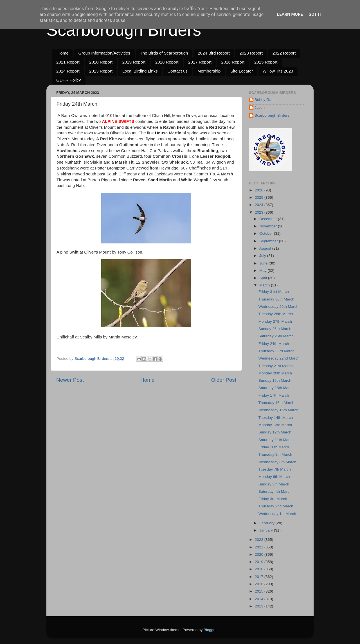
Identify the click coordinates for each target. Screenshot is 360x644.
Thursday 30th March (276, 299)
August (266, 248)
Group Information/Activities (104, 53)
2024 (260, 205)
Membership (209, 71)
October (267, 233)
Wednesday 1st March (277, 514)
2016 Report (233, 62)
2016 (260, 584)
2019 (260, 562)
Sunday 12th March (275, 432)
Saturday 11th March (276, 440)
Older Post (224, 380)
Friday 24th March (274, 344)
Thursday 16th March (276, 403)
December (269, 219)
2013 (260, 606)
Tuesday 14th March (276, 418)
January (267, 530)
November (269, 226)
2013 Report (101, 71)
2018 (260, 569)
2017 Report (200, 62)
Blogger (210, 630)
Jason (260, 108)
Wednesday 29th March (278, 307)
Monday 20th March (275, 373)
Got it (315, 14)
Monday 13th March (275, 425)
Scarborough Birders (124, 30)
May (263, 271)
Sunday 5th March (274, 484)
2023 (260, 212)
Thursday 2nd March (276, 506)
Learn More (290, 14)
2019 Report (134, 62)
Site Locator (242, 71)
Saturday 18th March (276, 388)
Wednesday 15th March (278, 410)
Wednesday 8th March (277, 462)
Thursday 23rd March (276, 351)
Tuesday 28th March (276, 314)
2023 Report (251, 53)
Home (63, 53)
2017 (260, 577)
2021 (260, 547)
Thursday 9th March (275, 454)
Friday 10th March (274, 447)
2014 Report (68, 71)
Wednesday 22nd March (279, 358)
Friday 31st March (274, 292)
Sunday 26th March (275, 329)
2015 (260, 591)
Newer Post (70, 380)
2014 (260, 599)
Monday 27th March (275, 321)
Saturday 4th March (275, 492)
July (263, 256)
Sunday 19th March (275, 380)
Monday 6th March (274, 477)
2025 (260, 197)
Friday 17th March (274, 395)
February (267, 523)
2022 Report (284, 53)
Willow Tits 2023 (278, 71)
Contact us (177, 71)
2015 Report (266, 62)
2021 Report (68, 62)
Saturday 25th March (276, 336)
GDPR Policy (69, 80)
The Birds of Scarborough (164, 53)
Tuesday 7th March (275, 469)
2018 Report (167, 62)
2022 (260, 540)
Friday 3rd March (273, 499)
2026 (260, 190)
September (269, 241)
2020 (260, 554)
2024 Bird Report (214, 53)
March (265, 285)
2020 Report (101, 62)
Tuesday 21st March (276, 366)
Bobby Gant (265, 100)
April (264, 278)
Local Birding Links (140, 71)
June (264, 263)
